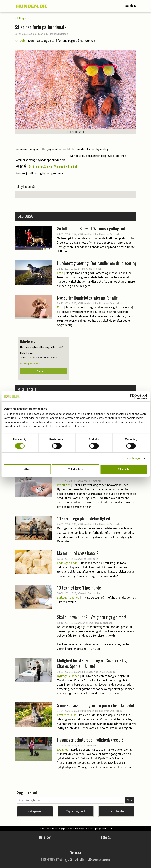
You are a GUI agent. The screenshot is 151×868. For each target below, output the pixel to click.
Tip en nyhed (75, 811)
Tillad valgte (75, 469)
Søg (130, 800)
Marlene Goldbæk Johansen (96, 623)
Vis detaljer (134, 458)
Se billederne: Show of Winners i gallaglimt (53, 166)
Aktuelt (20, 41)
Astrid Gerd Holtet (91, 593)
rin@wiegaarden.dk (30, 364)
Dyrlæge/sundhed (68, 597)
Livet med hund (67, 715)
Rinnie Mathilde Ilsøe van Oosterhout (102, 234)
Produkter (63, 485)
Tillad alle (124, 469)
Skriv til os (44, 371)
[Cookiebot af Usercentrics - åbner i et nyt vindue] (132, 396)
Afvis (27, 469)
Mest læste (116, 811)
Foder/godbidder (68, 563)
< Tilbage (20, 18)
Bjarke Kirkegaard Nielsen (53, 34)
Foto (60, 273)
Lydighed (63, 750)
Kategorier (35, 811)
